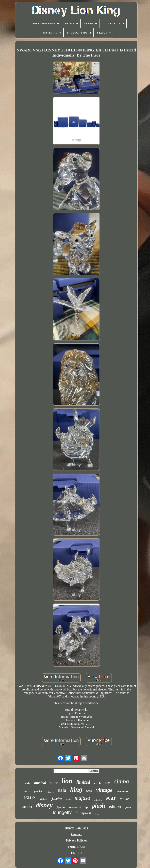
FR (80, 853)
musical (40, 783)
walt (89, 791)
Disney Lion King (76, 828)
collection (98, 800)
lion (67, 781)
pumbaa (39, 792)
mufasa (82, 798)
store (54, 783)
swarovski (75, 807)
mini (27, 791)
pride (27, 783)
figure (97, 814)
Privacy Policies (76, 840)
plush (99, 806)
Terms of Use (76, 847)
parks (68, 799)
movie (124, 799)
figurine (61, 807)
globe (128, 807)
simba (122, 781)
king (76, 789)
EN (73, 853)
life (87, 807)
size (108, 783)
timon (27, 806)
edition (115, 806)
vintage (104, 790)
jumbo (57, 799)
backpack (83, 813)
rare (29, 797)
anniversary (122, 792)
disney (44, 805)
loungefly (62, 812)
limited (83, 782)
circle (98, 783)
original (43, 799)
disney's (51, 792)
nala (62, 790)
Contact (76, 834)
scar (111, 798)
